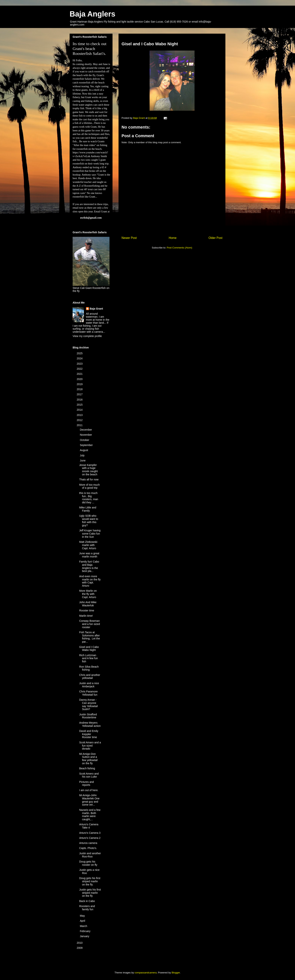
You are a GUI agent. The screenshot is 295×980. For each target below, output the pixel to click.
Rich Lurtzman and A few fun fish (89, 658)
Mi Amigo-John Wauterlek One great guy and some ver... (89, 800)
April (83, 921)
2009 (80, 948)
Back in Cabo (87, 901)
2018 (80, 389)
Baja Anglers (92, 14)
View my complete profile (87, 336)
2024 (80, 358)
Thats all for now (89, 479)
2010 (80, 943)
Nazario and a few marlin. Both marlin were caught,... (90, 815)
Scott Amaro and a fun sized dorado (90, 746)
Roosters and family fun (87, 908)
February (85, 931)
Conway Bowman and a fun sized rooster (90, 624)
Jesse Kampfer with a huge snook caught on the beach (88, 470)
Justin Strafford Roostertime (88, 716)
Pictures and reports (87, 783)
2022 (80, 369)
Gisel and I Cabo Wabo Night (89, 649)
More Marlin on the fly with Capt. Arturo (88, 594)
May (83, 916)
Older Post (215, 238)
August (84, 450)
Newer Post (129, 238)
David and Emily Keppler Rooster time (89, 734)
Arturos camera (88, 843)
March (84, 926)
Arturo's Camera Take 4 (89, 826)
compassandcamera (146, 973)
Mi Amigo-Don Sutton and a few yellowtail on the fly (88, 759)
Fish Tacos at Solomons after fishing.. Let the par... (90, 637)
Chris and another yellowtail (90, 677)
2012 (80, 420)
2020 (80, 379)
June (83, 460)
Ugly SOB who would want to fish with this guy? (89, 520)
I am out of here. (89, 790)
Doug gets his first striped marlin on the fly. (90, 881)
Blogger (176, 973)
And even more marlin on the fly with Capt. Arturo (90, 581)
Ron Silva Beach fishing (89, 668)
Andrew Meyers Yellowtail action (90, 724)
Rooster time (87, 610)
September (87, 445)
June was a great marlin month (89, 555)
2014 (80, 410)
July (82, 455)
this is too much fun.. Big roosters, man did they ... (89, 498)
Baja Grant (96, 309)
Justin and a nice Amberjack (89, 685)
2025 (80, 353)
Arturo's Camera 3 (90, 833)
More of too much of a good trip (89, 486)
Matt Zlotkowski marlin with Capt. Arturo (88, 545)
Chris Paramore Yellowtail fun (88, 693)
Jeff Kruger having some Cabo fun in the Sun (90, 534)
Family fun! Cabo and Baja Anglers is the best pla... (89, 566)
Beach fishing (87, 768)
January (85, 936)
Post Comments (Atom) (179, 248)
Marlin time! (86, 616)
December (86, 430)
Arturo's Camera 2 (90, 838)
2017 (80, 394)
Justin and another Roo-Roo (90, 855)
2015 (80, 405)
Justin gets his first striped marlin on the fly (90, 893)
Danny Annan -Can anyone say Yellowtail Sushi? (88, 704)
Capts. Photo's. (88, 848)
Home (173, 238)
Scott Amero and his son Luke (89, 775)
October (85, 440)
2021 (80, 374)
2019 (80, 384)
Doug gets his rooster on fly (88, 863)
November (86, 435)
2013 (80, 415)
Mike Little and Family (88, 509)
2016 (80, 400)
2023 (80, 364)
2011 (80, 425)
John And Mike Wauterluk (88, 604)
